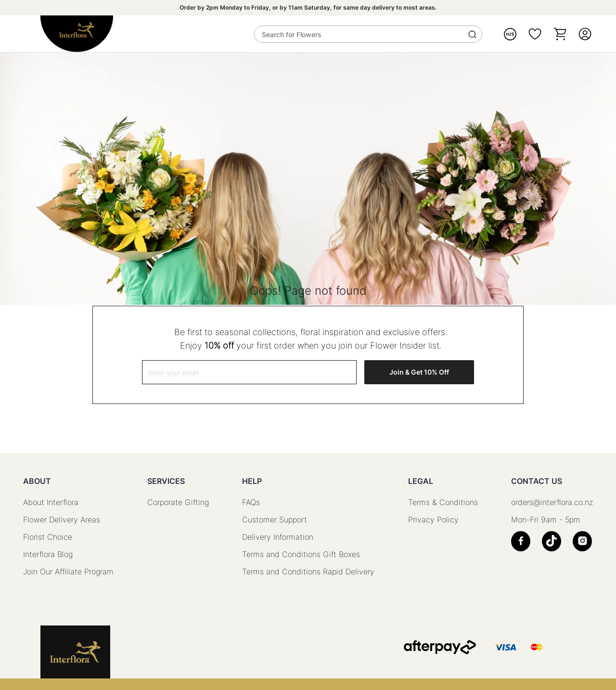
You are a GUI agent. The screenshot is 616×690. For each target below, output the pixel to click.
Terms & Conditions (443, 502)
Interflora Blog (48, 554)
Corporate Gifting (178, 502)
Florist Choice (48, 537)
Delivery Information (278, 537)
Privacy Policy (433, 520)
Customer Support (275, 520)
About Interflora (51, 502)
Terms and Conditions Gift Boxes (301, 554)
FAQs (251, 502)
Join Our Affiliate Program (68, 572)
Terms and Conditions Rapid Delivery (308, 572)
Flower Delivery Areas (62, 520)
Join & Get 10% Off (419, 372)
